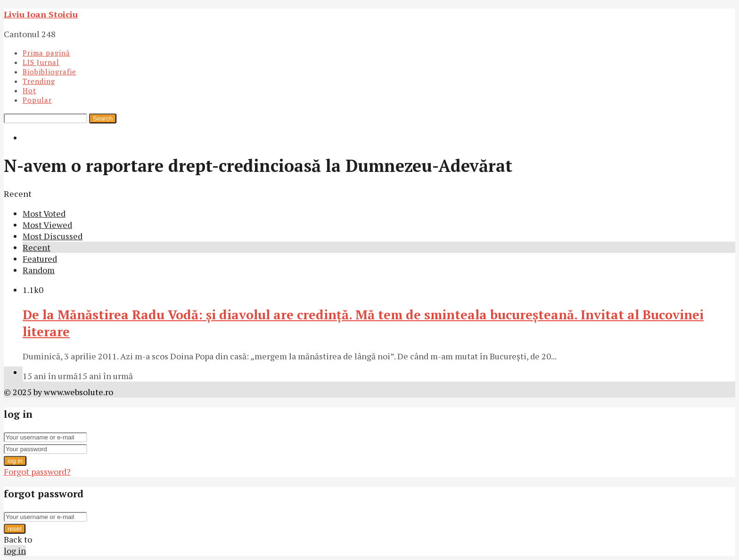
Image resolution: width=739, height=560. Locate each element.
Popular (37, 100)
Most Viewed (47, 225)
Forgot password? (37, 471)
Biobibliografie (49, 72)
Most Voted (44, 213)
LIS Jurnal (41, 62)
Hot (29, 90)
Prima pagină (46, 53)
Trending (39, 81)
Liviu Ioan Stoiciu (41, 14)
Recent (37, 247)
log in (15, 461)
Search (103, 118)
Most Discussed (53, 236)
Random (39, 270)
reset (15, 529)
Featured (40, 259)
